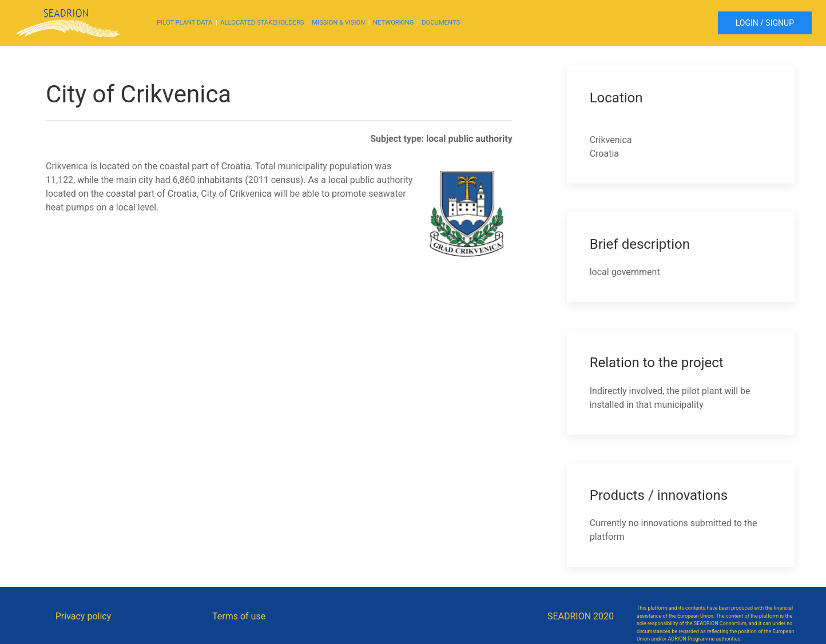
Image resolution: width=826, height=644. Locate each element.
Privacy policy (84, 616)
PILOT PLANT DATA (184, 23)
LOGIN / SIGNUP (765, 23)
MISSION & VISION (338, 23)
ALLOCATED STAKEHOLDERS (262, 23)
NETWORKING (393, 23)
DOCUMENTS (441, 23)
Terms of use (239, 616)
